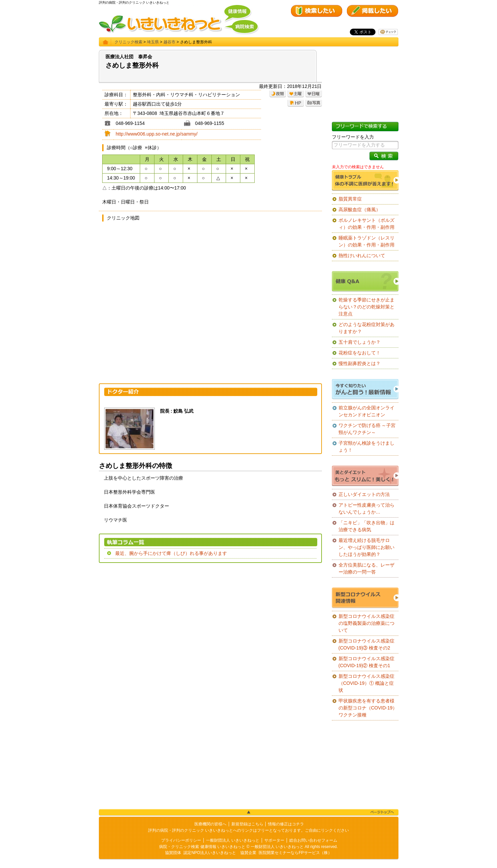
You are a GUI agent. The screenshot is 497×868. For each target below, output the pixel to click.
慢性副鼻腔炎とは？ (360, 363)
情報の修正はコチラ (286, 824)
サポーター (274, 840)
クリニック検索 (128, 42)
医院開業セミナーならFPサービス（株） (295, 853)
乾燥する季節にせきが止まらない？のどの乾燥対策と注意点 (367, 307)
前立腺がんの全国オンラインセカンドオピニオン (367, 411)
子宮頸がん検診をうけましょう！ (367, 446)
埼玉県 (153, 42)
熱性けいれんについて (362, 255)
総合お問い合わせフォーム (313, 840)
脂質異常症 (350, 199)
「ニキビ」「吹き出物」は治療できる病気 (367, 526)
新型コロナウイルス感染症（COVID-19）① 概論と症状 (367, 683)
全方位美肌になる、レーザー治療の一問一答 (367, 568)
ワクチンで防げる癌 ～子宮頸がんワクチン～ (367, 429)
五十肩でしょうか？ (360, 342)
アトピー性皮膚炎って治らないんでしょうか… (367, 508)
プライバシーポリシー (181, 840)
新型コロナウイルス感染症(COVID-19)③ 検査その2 (367, 644)
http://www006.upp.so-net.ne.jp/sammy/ (157, 134)
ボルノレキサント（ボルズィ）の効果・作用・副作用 (367, 224)
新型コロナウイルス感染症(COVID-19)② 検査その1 (367, 662)
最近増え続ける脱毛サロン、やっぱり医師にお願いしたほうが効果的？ (367, 547)
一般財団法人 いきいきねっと (233, 840)
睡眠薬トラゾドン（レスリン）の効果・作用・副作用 (367, 241)
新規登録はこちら (247, 824)
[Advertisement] (210, 616)
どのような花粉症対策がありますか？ (367, 328)
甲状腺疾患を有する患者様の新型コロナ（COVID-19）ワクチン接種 (368, 708)
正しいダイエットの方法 (364, 494)
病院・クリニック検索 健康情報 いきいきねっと (202, 847)
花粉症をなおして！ (360, 353)
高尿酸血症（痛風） (360, 210)
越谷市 (169, 42)
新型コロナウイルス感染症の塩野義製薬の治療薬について (367, 623)
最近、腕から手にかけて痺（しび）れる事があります (171, 553)
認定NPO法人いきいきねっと (210, 853)
